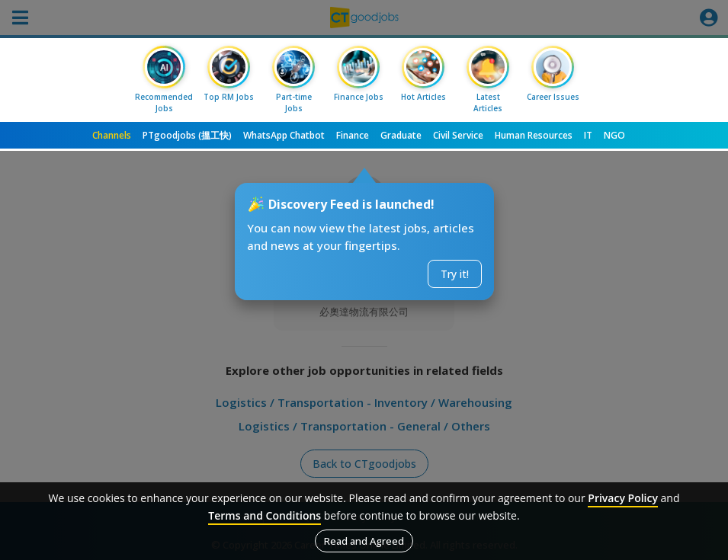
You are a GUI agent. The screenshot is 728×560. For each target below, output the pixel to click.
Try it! (455, 274)
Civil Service (458, 135)
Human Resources (534, 135)
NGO (614, 135)
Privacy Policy (623, 498)
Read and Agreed (364, 541)
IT (588, 135)
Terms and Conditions (265, 515)
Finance (353, 135)
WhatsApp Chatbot (284, 135)
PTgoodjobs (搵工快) (187, 135)
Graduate (401, 135)
